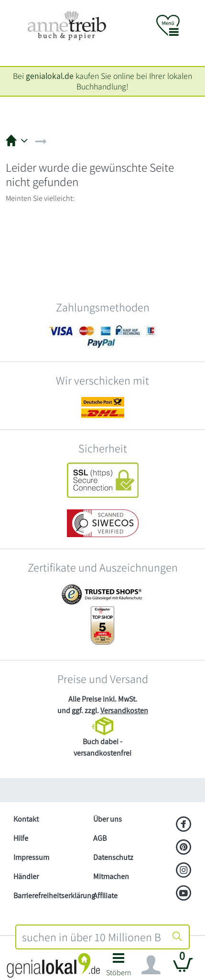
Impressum (31, 857)
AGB (100, 838)
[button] (119, 967)
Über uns (108, 819)
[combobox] (91, 937)
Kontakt (26, 819)
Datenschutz (113, 857)
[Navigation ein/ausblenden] (151, 965)
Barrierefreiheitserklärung (49, 896)
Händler (26, 876)
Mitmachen (111, 876)
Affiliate (105, 896)
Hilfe (21, 838)
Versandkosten (124, 710)
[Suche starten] (177, 937)
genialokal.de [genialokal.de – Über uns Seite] (50, 76)
